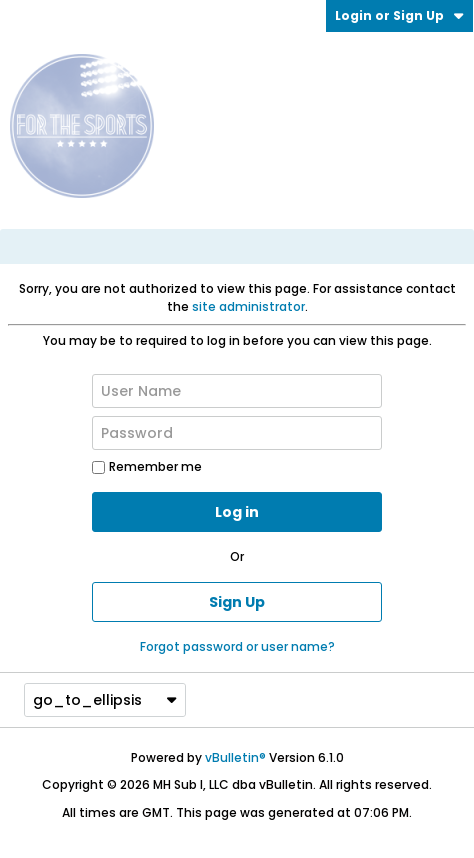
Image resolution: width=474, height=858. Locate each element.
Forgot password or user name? (237, 646)
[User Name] (237, 391)
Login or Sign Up (399, 15)
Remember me (147, 466)
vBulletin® (235, 757)
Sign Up (237, 602)
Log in (237, 512)
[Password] (237, 433)
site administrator (248, 306)
